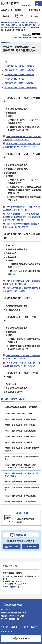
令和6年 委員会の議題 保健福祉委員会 (20, 431)
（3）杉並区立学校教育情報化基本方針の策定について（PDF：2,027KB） (21, 225)
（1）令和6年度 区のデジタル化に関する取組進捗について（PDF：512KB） (22, 138)
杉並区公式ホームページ (17, 22)
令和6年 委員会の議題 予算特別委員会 (20, 496)
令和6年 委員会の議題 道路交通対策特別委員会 (22, 458)
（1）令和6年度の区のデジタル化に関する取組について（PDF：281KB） (22, 282)
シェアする (27, 35)
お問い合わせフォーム (14, 587)
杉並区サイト (24, 638)
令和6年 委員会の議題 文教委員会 (18, 442)
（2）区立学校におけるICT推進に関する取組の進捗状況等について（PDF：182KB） (22, 364)
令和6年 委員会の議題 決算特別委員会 (20, 502)
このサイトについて (30, 627)
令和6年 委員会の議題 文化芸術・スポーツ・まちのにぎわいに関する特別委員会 (21, 466)
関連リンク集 (8, 631)
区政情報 (30, 22)
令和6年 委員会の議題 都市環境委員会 (20, 437)
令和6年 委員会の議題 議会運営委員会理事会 (22, 489)
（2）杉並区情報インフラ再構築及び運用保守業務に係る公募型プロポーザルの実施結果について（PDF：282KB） (22, 217)
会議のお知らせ (11, 25)
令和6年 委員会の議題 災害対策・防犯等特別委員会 (22, 449)
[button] (24, 3)
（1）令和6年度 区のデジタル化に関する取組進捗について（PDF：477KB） (22, 208)
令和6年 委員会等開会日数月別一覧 (18, 413)
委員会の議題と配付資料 (27, 25)
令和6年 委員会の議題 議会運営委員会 (20, 482)
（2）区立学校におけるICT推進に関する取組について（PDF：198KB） (22, 289)
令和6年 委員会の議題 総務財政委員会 (20, 419)
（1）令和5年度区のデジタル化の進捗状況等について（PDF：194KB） (22, 357)
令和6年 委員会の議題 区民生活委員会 (20, 425)
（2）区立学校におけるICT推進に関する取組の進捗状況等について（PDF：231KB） (22, 145)
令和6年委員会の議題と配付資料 (21, 407)
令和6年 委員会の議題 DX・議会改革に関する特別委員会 (21, 475)
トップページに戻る (10, 627)
